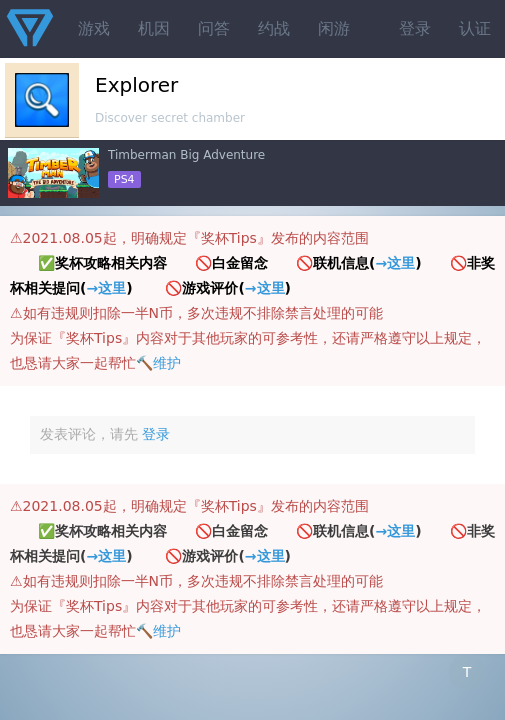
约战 (274, 28)
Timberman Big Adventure (186, 155)
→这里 (395, 263)
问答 (214, 28)
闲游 (334, 28)
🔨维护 (158, 363)
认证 (475, 28)
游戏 (94, 28)
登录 (415, 28)
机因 (154, 28)
